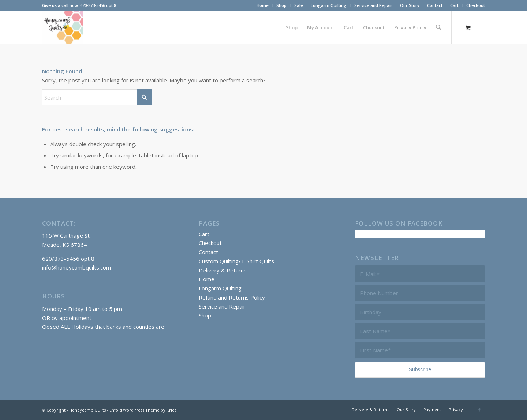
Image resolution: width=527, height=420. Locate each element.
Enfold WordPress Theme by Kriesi (143, 410)
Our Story (410, 5)
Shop (281, 5)
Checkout (476, 5)
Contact (435, 5)
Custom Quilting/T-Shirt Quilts (236, 261)
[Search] (439, 27)
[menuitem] (263, 5)
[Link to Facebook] (479, 409)
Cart (454, 5)
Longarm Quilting (329, 5)
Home (263, 5)
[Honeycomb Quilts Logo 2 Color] (63, 27)
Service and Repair (373, 5)
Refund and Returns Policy (232, 297)
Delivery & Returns (223, 270)
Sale (299, 5)
